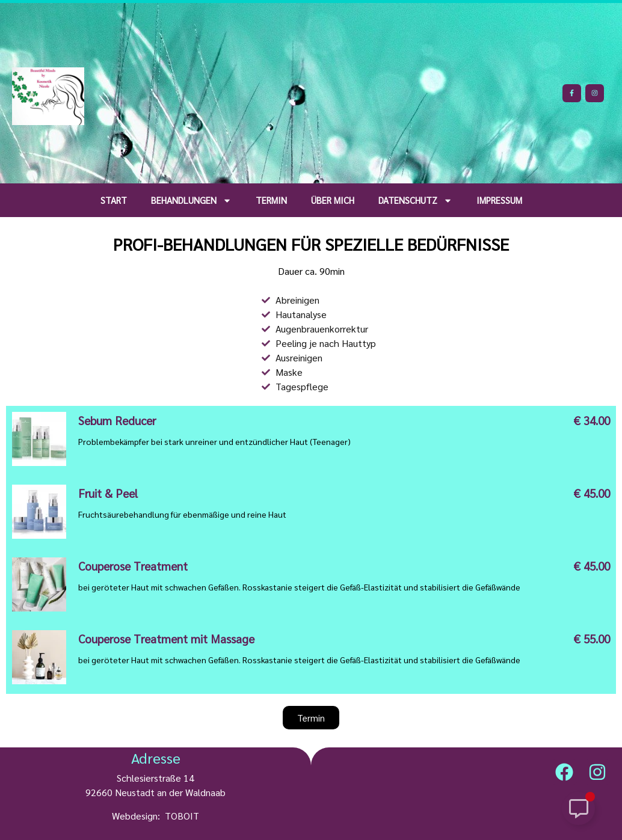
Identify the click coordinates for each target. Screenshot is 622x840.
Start (114, 200)
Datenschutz (415, 201)
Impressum (499, 200)
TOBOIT (182, 816)
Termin (271, 200)
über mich (333, 200)
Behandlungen (191, 201)
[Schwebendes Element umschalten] (578, 808)
